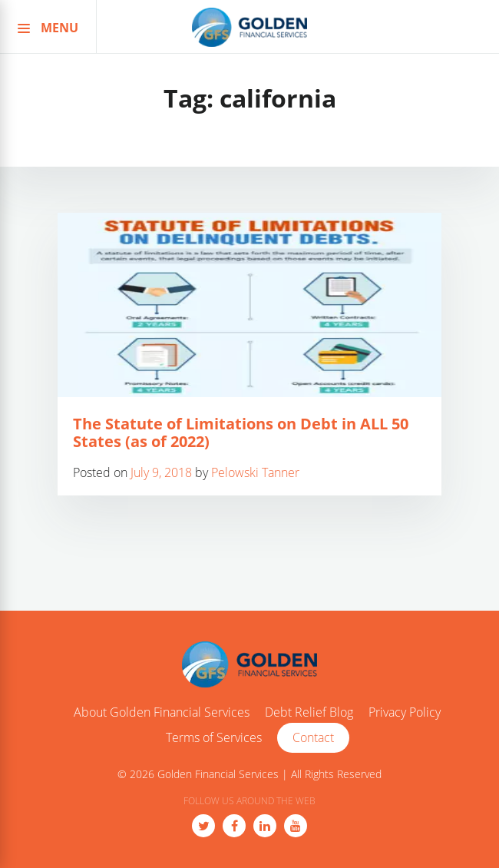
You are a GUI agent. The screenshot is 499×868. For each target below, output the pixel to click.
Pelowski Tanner (255, 472)
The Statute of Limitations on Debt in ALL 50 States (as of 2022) (241, 432)
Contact (313, 737)
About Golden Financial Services (162, 713)
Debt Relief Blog (309, 713)
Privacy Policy (405, 713)
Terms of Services (214, 738)
